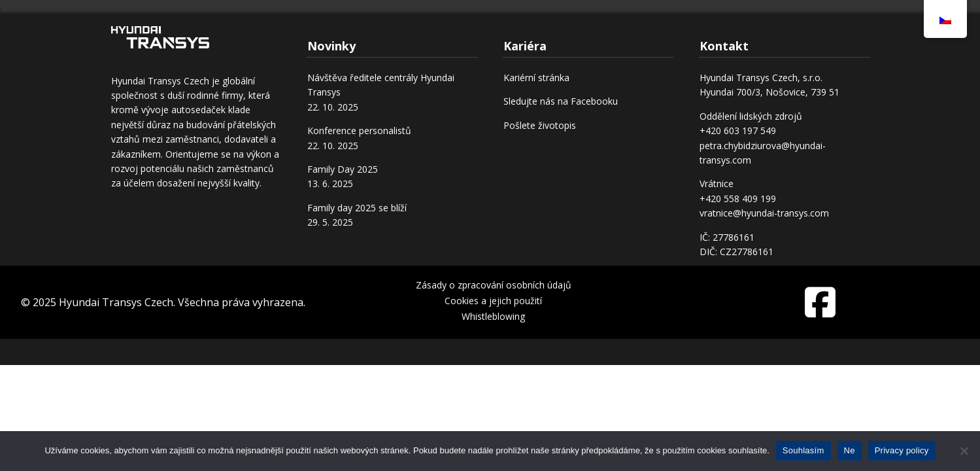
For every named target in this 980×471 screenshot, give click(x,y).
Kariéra (625, 22)
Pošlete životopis (540, 125)
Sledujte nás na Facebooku (561, 101)
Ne (850, 450)
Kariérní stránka (536, 78)
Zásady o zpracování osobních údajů (494, 285)
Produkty (559, 33)
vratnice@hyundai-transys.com (764, 213)
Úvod (343, 33)
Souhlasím (803, 450)
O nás (415, 33)
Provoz (487, 33)
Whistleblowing (493, 316)
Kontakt (807, 33)
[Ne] (964, 451)
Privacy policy (902, 450)
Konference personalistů (359, 131)
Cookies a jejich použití (493, 301)
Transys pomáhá (719, 33)
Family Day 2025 (343, 169)
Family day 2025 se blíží (357, 208)
